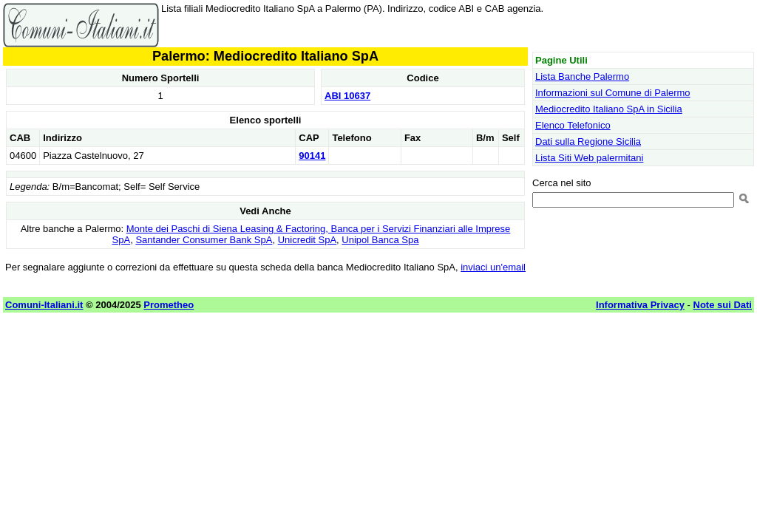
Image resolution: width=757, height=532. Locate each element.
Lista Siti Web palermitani (589, 158)
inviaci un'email (493, 267)
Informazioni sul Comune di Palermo (613, 93)
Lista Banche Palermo (582, 76)
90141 (312, 156)
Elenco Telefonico (573, 125)
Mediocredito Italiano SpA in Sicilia (609, 109)
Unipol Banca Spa (380, 240)
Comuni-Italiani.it (44, 305)
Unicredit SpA (307, 240)
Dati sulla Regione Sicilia (588, 141)
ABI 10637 (347, 96)
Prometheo (169, 305)
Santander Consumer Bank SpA (204, 240)
